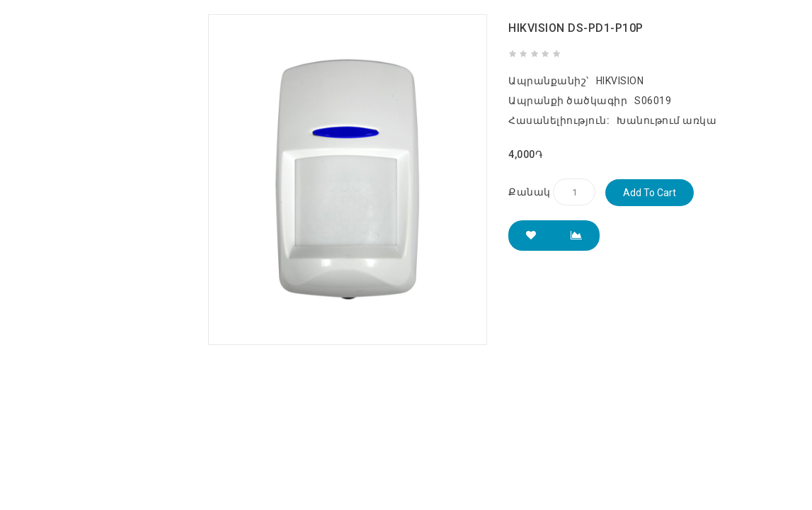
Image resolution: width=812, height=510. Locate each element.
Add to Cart (650, 193)
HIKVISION (620, 81)
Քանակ (530, 192)
